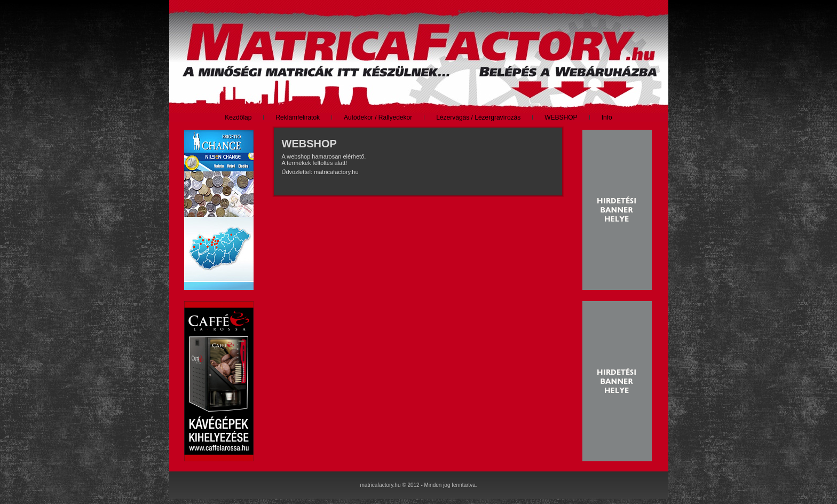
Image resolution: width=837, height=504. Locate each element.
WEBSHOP (309, 144)
